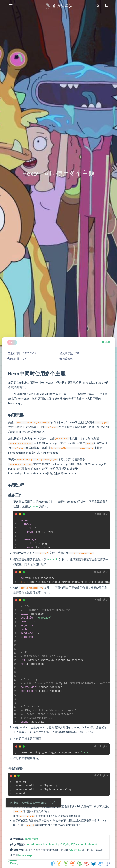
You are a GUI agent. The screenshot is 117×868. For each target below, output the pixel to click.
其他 (108, 342)
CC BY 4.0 (75, 850)
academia (53, 560)
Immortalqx (31, 839)
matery (34, 507)
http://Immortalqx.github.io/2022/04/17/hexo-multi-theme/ (61, 845)
